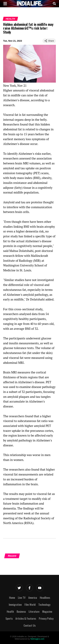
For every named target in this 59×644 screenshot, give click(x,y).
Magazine (47, 611)
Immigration (15, 604)
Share (49, 41)
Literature (34, 611)
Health (10, 19)
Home (12, 597)
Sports (9, 618)
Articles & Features (26, 618)
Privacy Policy (46, 618)
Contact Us (30, 625)
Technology (44, 604)
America (33, 597)
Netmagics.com (37, 639)
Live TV (22, 597)
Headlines (45, 597)
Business (21, 611)
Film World (30, 604)
